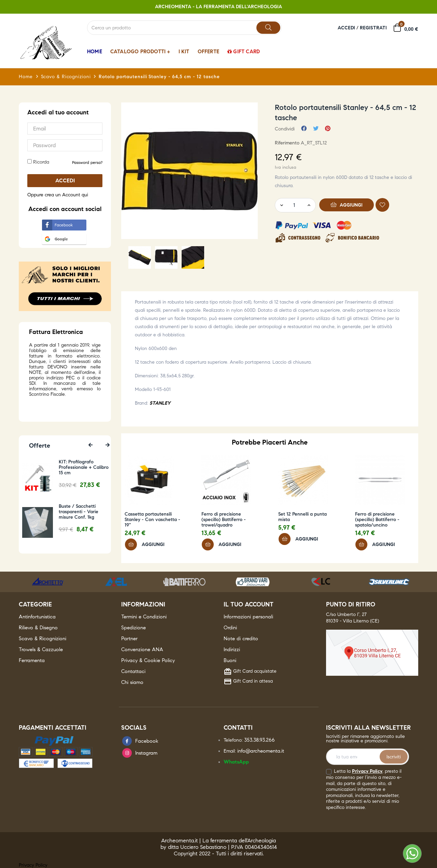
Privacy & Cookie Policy (148, 660)
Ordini (230, 628)
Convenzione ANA (142, 649)
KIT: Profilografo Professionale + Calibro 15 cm (90, 467)
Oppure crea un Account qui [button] (58, 195)
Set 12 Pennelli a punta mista (302, 517)
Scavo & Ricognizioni (43, 639)
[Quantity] (294, 205)
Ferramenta (32, 660)
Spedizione (133, 628)
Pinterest (328, 129)
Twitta (316, 129)
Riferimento (287, 143)
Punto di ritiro (351, 604)
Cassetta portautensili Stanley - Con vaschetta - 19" (152, 520)
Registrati (373, 28)
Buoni (230, 660)
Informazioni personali (248, 617)
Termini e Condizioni (144, 617)
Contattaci (133, 671)
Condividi (304, 129)
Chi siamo (132, 682)
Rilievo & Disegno (38, 628)
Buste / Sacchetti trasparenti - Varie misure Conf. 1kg (85, 512)
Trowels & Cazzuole (41, 649)
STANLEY (160, 403)
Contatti (238, 728)
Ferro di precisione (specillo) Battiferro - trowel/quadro (224, 520)
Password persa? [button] (87, 162)
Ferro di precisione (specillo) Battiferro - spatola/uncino (377, 520)
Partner (129, 639)
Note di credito (241, 639)
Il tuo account (249, 604)
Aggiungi (347, 205)
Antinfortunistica (37, 617)
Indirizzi (232, 649)
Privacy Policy (367, 771)
